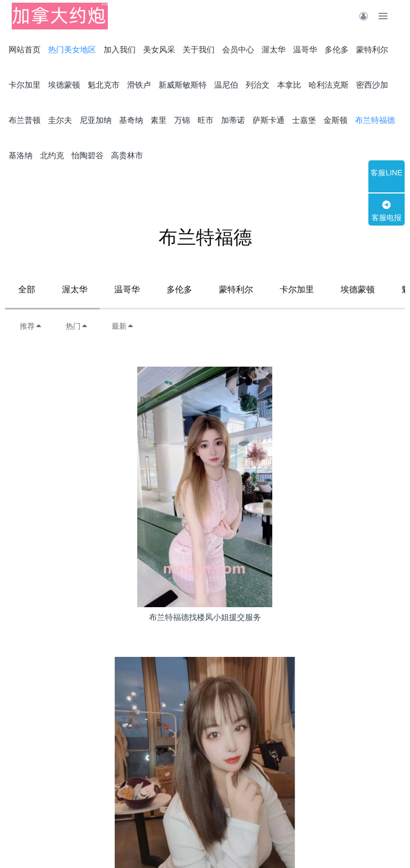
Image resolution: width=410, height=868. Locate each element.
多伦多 (179, 289)
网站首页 (25, 49)
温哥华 (127, 289)
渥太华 (75, 289)
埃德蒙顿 (358, 289)
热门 (77, 326)
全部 (27, 289)
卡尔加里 (297, 289)
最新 (123, 326)
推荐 (31, 326)
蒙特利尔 (236, 289)
